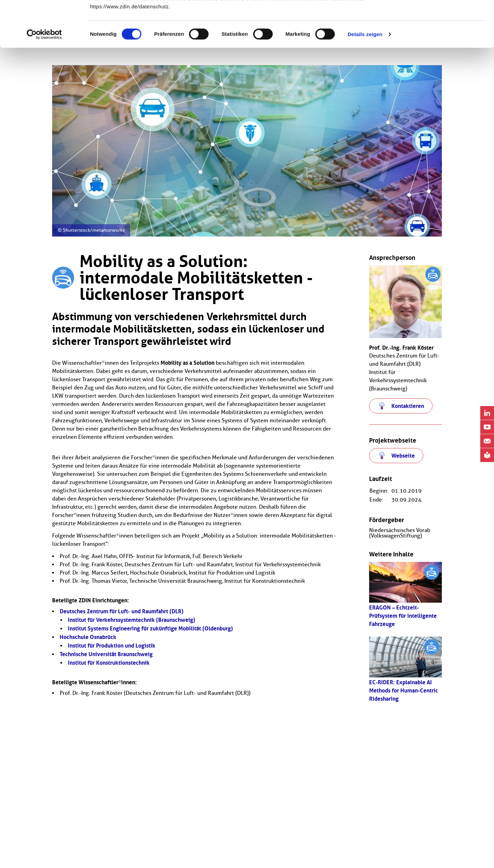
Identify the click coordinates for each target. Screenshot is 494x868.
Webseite (403, 456)
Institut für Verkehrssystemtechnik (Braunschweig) (132, 620)
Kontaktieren (408, 406)
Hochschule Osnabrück (88, 637)
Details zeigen (365, 77)
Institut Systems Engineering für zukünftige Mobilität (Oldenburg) (150, 628)
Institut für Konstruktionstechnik (109, 663)
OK (437, 18)
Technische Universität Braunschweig (106, 654)
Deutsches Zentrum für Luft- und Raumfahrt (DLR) (122, 611)
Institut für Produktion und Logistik (112, 646)
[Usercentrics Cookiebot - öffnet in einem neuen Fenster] (44, 77)
